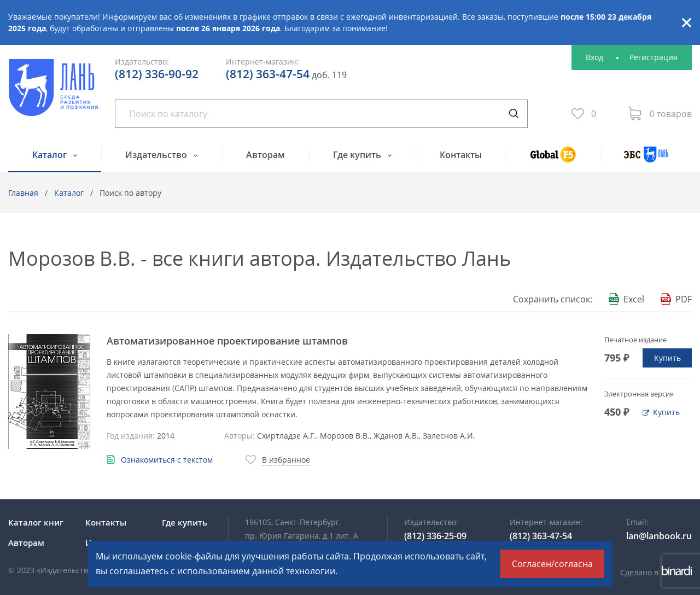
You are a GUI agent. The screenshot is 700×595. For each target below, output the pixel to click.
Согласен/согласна (552, 564)
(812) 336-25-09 (435, 536)
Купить (667, 358)
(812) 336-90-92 (157, 74)
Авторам (266, 155)
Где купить (358, 155)
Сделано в (656, 572)
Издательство (157, 155)
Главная (23, 193)
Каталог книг (36, 522)
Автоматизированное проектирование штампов (227, 341)
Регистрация (654, 57)
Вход (594, 57)
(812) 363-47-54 (268, 74)
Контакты (461, 155)
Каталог (51, 155)
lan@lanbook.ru (659, 536)
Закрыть (686, 22)
